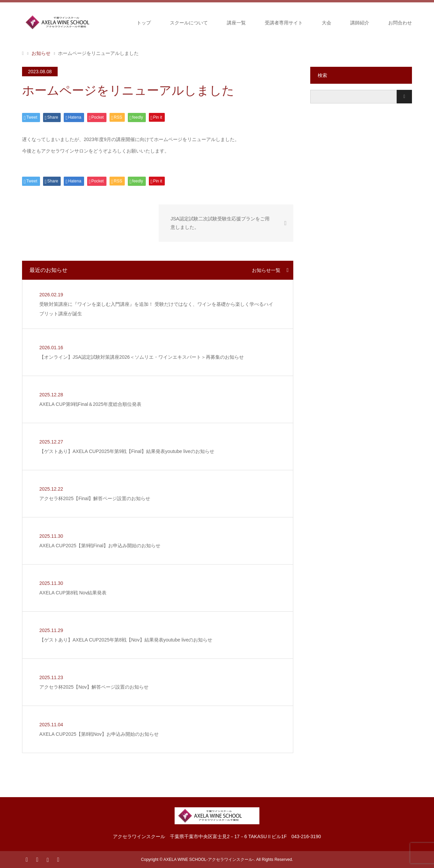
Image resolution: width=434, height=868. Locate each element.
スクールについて (189, 23)
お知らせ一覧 (266, 270)
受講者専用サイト (284, 23)
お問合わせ (400, 23)
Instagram (47, 859)
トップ (144, 23)
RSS (58, 859)
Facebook (37, 859)
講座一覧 (236, 23)
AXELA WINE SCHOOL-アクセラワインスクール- (209, 860)
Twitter (27, 859)
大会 (327, 23)
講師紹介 (360, 23)
